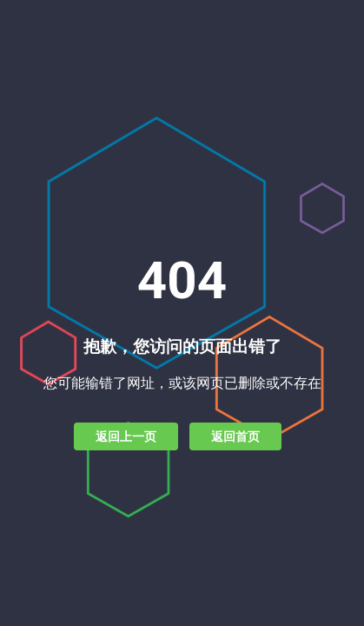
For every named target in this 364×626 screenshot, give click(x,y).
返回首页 (235, 436)
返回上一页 (126, 436)
